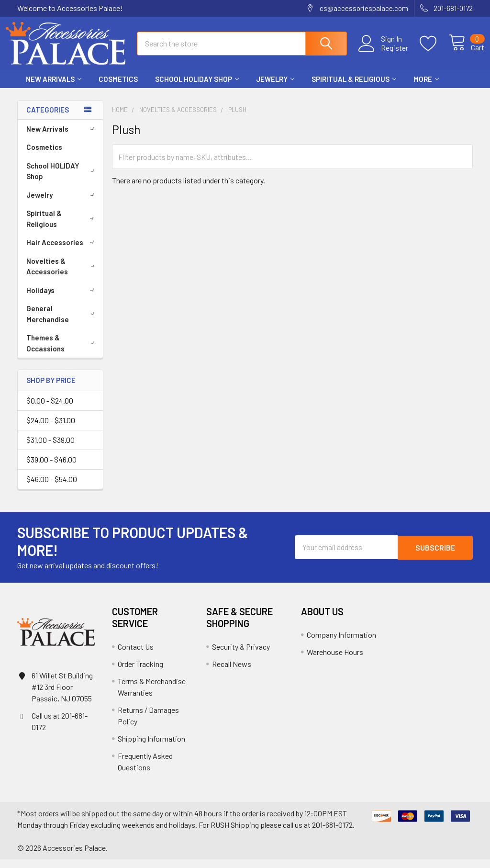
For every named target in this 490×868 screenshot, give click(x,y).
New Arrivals (54, 88)
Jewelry (275, 88)
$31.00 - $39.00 (50, 448)
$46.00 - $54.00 (52, 488)
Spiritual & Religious (354, 88)
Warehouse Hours (335, 660)
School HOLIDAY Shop (197, 88)
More (426, 88)
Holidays (62, 299)
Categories (48, 118)
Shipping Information (151, 747)
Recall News (232, 672)
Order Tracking (140, 672)
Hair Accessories (62, 251)
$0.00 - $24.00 (50, 409)
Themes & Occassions (62, 352)
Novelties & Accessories (62, 275)
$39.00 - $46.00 (51, 468)
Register (384, 53)
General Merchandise (62, 322)
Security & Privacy (241, 655)
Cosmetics (118, 88)
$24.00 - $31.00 (51, 429)
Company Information (341, 643)
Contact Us (136, 655)
